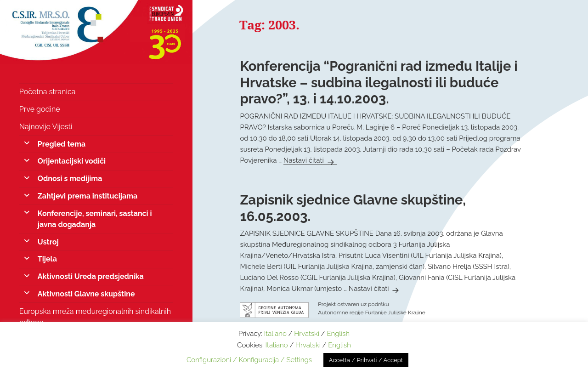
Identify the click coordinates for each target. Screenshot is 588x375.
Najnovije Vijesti (46, 127)
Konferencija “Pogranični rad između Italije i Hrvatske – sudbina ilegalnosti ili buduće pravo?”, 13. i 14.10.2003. (379, 82)
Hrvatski (307, 334)
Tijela (47, 259)
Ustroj (48, 242)
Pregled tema (62, 144)
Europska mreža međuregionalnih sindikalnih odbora (95, 317)
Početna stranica (48, 92)
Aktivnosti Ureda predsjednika (91, 276)
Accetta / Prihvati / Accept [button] (366, 360)
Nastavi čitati (310, 160)
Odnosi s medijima (70, 179)
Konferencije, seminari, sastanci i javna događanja (95, 219)
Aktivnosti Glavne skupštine (86, 294)
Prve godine (40, 109)
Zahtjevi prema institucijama (88, 196)
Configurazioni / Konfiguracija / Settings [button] (249, 360)
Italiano (275, 334)
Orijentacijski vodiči (72, 161)
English (338, 334)
